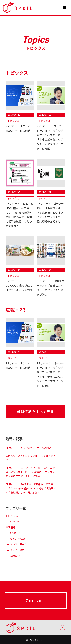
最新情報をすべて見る (36, 411)
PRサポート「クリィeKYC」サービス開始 (28, 451)
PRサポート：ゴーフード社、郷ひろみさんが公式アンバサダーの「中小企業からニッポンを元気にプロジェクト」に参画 (30, 475)
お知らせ (15, 536)
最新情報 (11, 530)
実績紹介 (15, 559)
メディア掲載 (17, 553)
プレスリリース (18, 547)
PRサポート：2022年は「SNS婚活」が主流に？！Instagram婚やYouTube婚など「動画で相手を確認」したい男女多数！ (31, 491)
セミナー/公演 (18, 542)
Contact (35, 604)
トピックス (12, 519)
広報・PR (15, 525)
